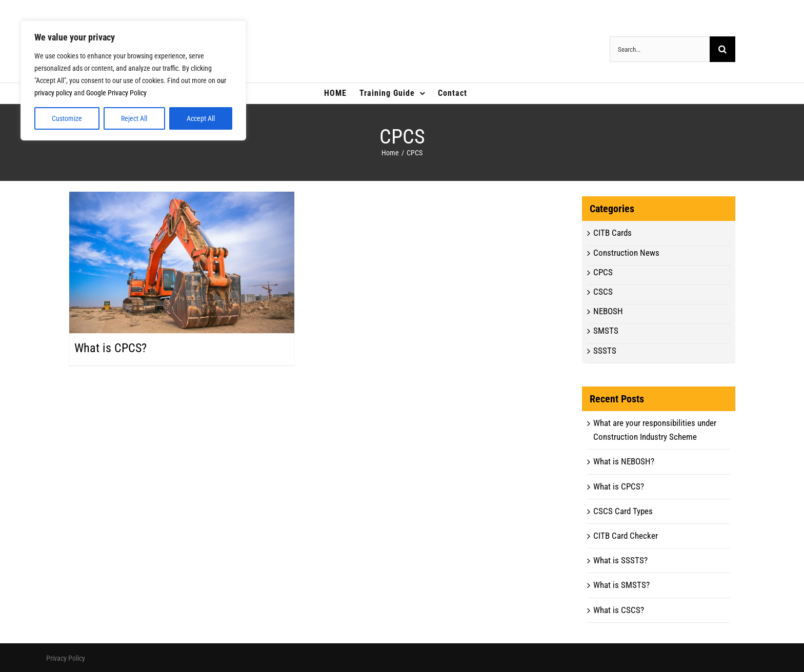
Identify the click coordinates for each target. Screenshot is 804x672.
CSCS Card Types (623, 511)
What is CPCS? (110, 348)
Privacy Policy (66, 658)
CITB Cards (612, 233)
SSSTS (605, 351)
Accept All (201, 118)
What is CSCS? (619, 610)
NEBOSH (608, 311)
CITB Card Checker (626, 536)
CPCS (603, 272)
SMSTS (606, 331)
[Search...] (660, 49)
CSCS (603, 292)
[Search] (722, 49)
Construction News (626, 253)
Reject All (134, 118)
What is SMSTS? (621, 585)
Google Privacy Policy (116, 93)
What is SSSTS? (620, 560)
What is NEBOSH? (624, 461)
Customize (67, 118)
